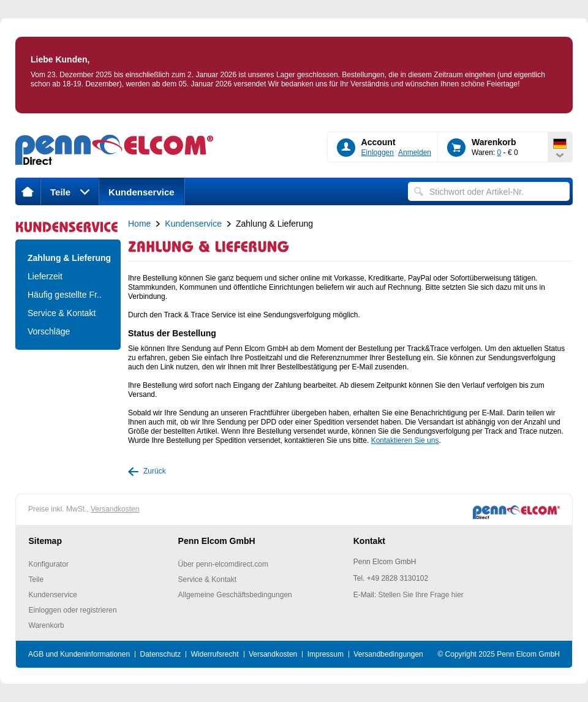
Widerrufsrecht (215, 654)
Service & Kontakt (62, 313)
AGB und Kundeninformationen (79, 654)
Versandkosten (115, 509)
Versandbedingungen (388, 654)
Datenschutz (160, 654)
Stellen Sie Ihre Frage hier (420, 595)
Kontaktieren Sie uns (405, 440)
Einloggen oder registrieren (73, 610)
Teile (70, 192)
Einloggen (378, 153)
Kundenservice (141, 192)
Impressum (326, 654)
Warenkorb (47, 625)
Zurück (155, 471)
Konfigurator (49, 564)
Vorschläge (49, 331)
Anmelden (415, 153)
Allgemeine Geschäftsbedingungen (235, 595)
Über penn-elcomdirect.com (223, 564)
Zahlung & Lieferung (68, 258)
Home (139, 224)
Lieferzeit (45, 276)
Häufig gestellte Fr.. (65, 295)
